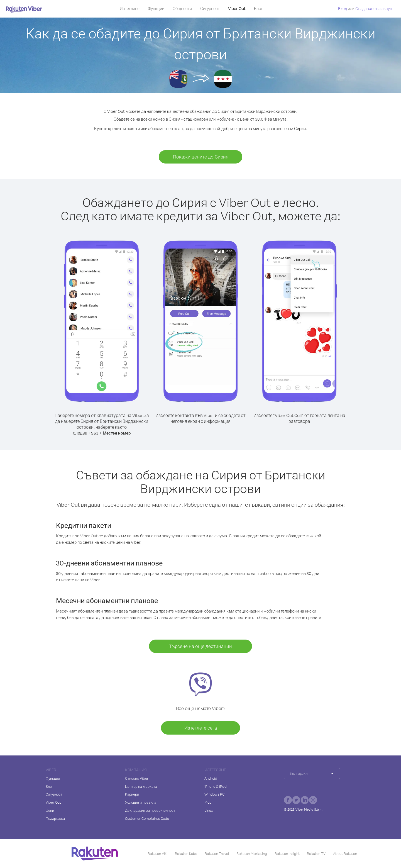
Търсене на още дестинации (200, 646)
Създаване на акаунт (375, 8)
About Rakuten (345, 854)
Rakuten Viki (157, 854)
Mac (208, 802)
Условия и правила (141, 802)
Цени (50, 810)
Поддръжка (55, 818)
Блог (258, 8)
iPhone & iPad (216, 786)
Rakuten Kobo (186, 854)
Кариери (132, 794)
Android (211, 778)
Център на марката (141, 786)
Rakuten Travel (217, 854)
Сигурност (210, 8)
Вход (343, 8)
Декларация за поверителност (150, 810)
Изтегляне (130, 8)
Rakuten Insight (287, 854)
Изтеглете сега (201, 728)
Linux (209, 810)
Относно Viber (137, 778)
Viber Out (237, 8)
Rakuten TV (316, 854)
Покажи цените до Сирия (201, 157)
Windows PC (214, 794)
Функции (156, 8)
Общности (182, 8)
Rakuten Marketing (252, 854)
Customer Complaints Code (147, 818)
